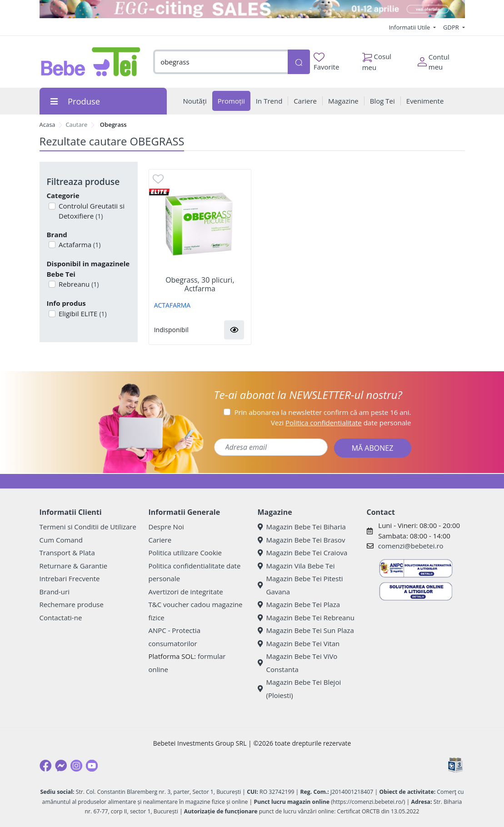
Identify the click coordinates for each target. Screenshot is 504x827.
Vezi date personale (341, 423)
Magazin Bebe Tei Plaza (299, 604)
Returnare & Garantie (74, 566)
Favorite (326, 62)
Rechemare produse (72, 604)
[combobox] (220, 62)
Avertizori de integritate (186, 592)
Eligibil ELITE (82, 314)
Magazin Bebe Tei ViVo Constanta (298, 663)
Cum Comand (61, 540)
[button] (234, 330)
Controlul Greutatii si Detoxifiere (91, 211)
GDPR (452, 27)
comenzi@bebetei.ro (411, 546)
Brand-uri (55, 592)
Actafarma (79, 244)
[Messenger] (61, 766)
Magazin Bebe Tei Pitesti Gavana (300, 585)
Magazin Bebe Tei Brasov (302, 540)
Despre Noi (166, 527)
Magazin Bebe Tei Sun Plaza (306, 630)
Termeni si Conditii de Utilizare (88, 527)
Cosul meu (377, 60)
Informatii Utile (410, 27)
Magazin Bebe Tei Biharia (302, 527)
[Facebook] (45, 766)
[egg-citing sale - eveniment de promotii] (252, 9)
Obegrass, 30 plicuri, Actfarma (200, 284)
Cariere (160, 540)
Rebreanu (78, 284)
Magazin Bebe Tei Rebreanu (306, 618)
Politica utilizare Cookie (185, 553)
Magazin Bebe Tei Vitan (299, 643)
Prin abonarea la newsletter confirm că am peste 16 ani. (322, 412)
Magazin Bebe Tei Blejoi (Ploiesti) (299, 689)
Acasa (47, 125)
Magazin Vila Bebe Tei (296, 566)
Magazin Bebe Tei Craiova (303, 553)
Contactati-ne (61, 618)
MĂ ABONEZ (373, 448)
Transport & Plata (67, 553)
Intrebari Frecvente (70, 578)
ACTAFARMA (172, 305)
